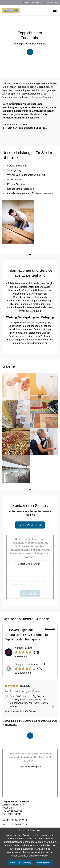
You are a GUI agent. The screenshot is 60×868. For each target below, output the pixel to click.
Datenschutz (24, 830)
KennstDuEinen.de (47, 721)
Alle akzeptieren (43, 862)
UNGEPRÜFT (50, 629)
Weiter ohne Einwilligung (20, 862)
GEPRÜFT (11, 724)
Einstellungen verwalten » (35, 856)
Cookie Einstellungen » (30, 564)
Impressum (37, 830)
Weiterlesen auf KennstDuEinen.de (21, 711)
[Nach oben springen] (30, 255)
